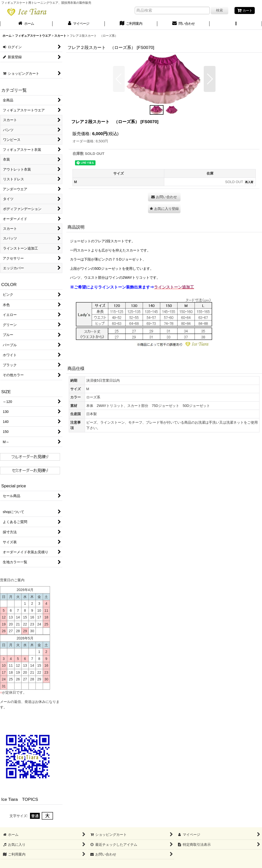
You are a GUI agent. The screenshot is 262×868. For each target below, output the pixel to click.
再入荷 (249, 182)
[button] (236, 24)
